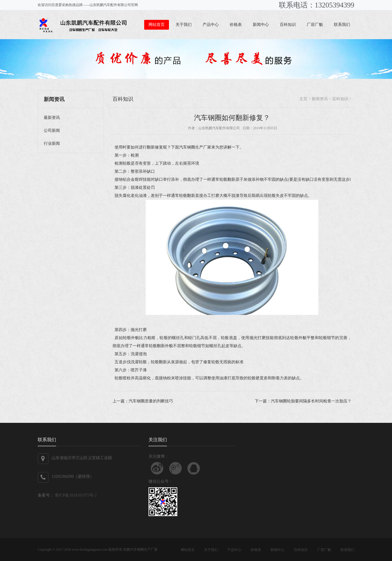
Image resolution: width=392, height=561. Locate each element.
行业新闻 (52, 143)
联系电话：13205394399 (317, 5)
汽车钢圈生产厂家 (144, 549)
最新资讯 (52, 118)
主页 (303, 99)
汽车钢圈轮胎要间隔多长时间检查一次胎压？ (311, 401)
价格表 (236, 25)
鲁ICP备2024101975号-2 (75, 495)
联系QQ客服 (194, 468)
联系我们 (342, 25)
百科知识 (288, 25)
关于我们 (184, 25)
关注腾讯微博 (176, 468)
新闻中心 (261, 25)
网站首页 (157, 25)
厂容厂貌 (315, 25)
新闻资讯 (320, 99)
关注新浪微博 (157, 468)
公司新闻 (52, 131)
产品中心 (211, 25)
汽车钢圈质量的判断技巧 (151, 401)
